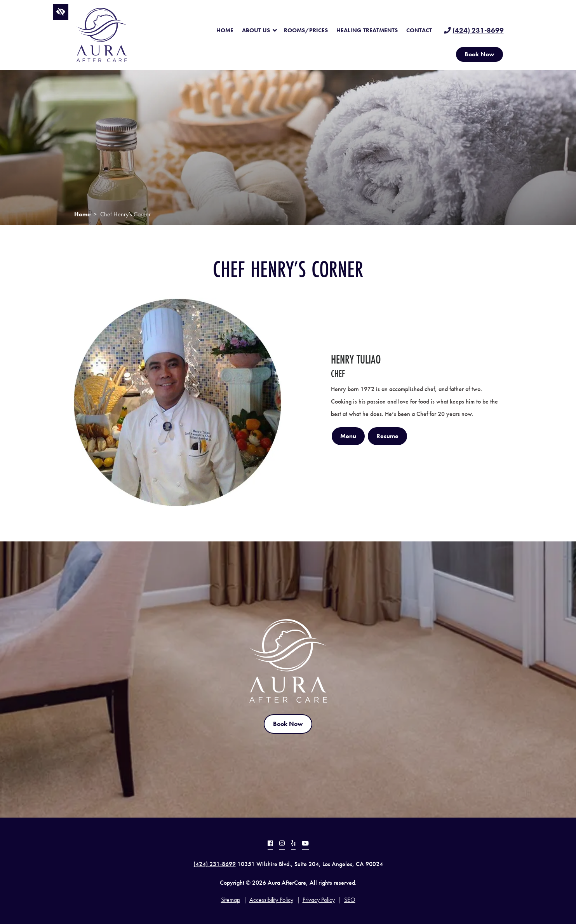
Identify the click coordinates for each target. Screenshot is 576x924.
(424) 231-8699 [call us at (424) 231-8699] (478, 30)
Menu (348, 436)
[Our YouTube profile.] (305, 845)
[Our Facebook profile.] (270, 845)
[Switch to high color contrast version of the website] (61, 12)
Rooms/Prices (306, 30)
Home (225, 30)
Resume (387, 436)
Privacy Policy (319, 900)
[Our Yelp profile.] (293, 845)
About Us (256, 30)
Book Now (479, 54)
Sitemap (231, 900)
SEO (350, 900)
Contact (419, 30)
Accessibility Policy (271, 900)
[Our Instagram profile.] (282, 845)
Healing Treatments (367, 30)
